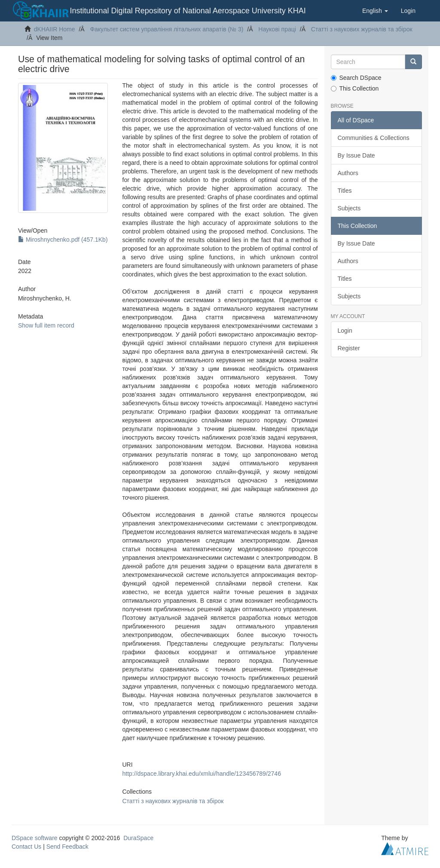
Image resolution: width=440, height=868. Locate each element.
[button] (375, 11)
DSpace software (35, 838)
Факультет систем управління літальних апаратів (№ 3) (167, 29)
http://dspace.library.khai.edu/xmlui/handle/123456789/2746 (202, 774)
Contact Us (26, 847)
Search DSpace (356, 78)
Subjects (349, 208)
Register (349, 348)
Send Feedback (67, 847)
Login (345, 331)
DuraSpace (138, 838)
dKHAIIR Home (55, 29)
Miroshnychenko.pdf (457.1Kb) (63, 240)
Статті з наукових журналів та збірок (362, 29)
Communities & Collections (374, 138)
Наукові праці (277, 29)
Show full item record (46, 325)
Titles (345, 191)
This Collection (355, 88)
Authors (348, 173)
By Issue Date (356, 155)
